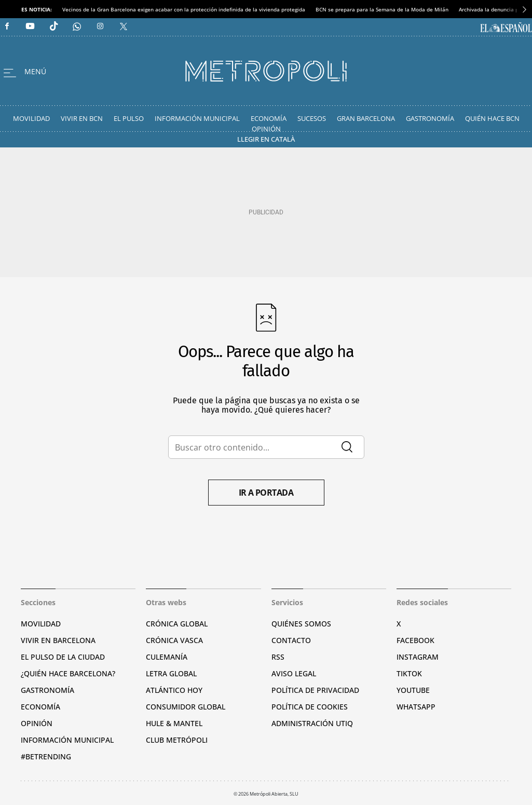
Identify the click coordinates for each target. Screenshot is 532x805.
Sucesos (312, 118)
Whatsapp (416, 707)
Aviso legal (294, 673)
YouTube (413, 690)
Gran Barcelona (366, 118)
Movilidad (31, 118)
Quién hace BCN (492, 118)
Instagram (418, 657)
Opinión (266, 129)
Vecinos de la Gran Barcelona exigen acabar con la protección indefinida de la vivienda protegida (184, 9)
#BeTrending (46, 756)
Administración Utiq (312, 723)
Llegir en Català (266, 139)
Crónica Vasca (174, 640)
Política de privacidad (315, 690)
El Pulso (129, 118)
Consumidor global (186, 707)
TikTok (409, 673)
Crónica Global (177, 624)
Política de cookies (310, 707)
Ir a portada (266, 493)
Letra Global (171, 673)
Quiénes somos (301, 624)
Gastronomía (430, 118)
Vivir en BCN (82, 118)
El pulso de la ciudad (63, 657)
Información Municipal (197, 118)
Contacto (291, 640)
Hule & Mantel (174, 723)
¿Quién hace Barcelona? (68, 673)
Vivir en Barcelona (58, 640)
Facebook (415, 640)
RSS (278, 657)
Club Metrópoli (177, 740)
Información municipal (67, 740)
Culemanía (167, 657)
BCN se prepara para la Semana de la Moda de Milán (382, 9)
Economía (269, 118)
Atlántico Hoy (174, 690)
